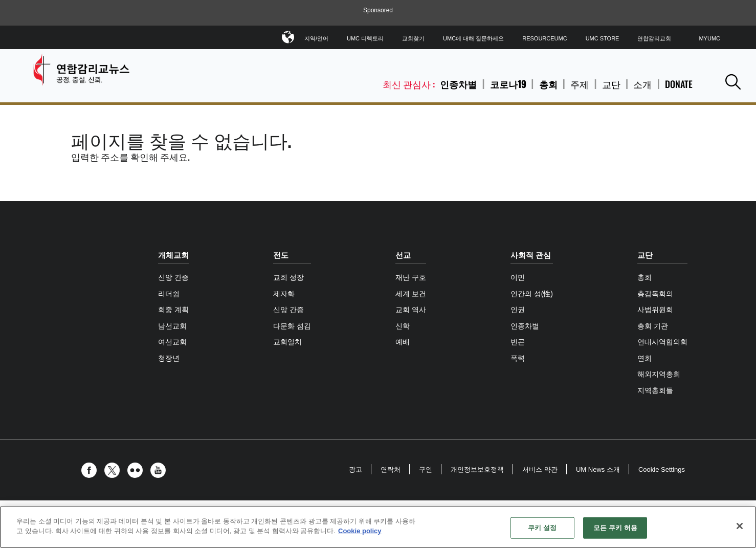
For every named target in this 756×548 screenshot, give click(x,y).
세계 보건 (411, 294)
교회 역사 (411, 310)
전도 (281, 255)
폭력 (518, 358)
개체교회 (173, 255)
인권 (518, 310)
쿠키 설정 (542, 528)
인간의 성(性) (532, 294)
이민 (518, 277)
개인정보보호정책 (477, 469)
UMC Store (603, 38)
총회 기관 (653, 326)
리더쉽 (169, 294)
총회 (548, 84)
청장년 (169, 358)
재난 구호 (411, 277)
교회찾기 (413, 38)
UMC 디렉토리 (365, 38)
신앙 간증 (173, 277)
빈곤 (518, 342)
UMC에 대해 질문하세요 (473, 38)
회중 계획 (173, 310)
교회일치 (287, 342)
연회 (644, 358)
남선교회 (172, 326)
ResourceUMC (544, 38)
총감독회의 (655, 294)
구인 (426, 469)
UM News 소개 (598, 469)
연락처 (391, 469)
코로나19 (508, 84)
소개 (642, 84)
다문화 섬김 (292, 326)
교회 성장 (288, 277)
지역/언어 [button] (316, 37)
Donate (679, 84)
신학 (403, 326)
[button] (733, 82)
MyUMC (709, 38)
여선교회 (172, 342)
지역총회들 (655, 390)
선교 (403, 255)
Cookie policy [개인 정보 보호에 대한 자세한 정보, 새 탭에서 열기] (360, 531)
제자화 (284, 294)
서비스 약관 (540, 469)
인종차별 (458, 84)
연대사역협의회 (662, 342)
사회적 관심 (531, 255)
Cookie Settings (662, 469)
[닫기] (740, 526)
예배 (403, 342)
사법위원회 (655, 310)
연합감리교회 (654, 38)
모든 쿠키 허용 (615, 528)
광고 (355, 469)
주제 (580, 84)
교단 (611, 84)
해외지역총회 (659, 374)
